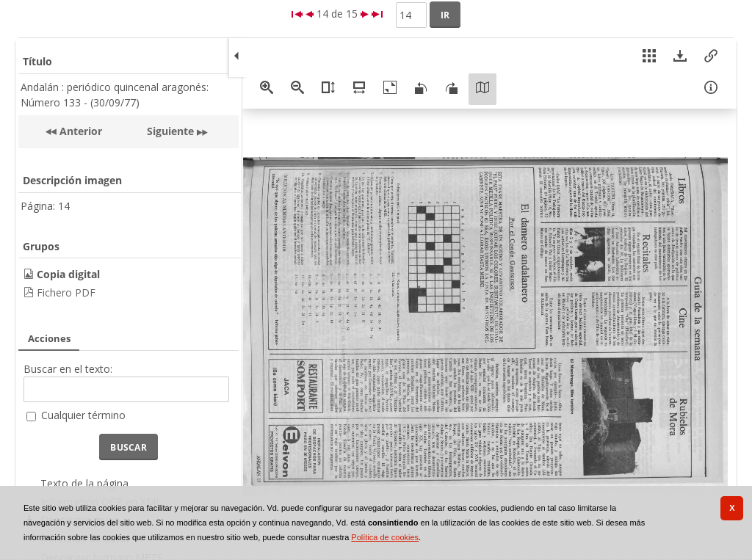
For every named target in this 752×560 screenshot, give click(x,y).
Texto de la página (84, 483)
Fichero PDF (66, 292)
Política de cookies (385, 537)
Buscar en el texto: (68, 369)
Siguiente (170, 131)
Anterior (79, 131)
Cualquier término (83, 415)
